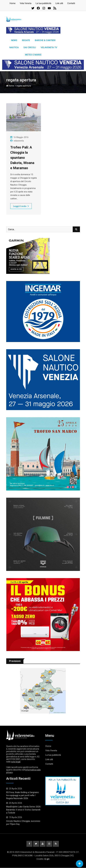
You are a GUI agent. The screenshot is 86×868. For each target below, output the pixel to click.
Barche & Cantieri (45, 40)
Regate (26, 40)
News (14, 40)
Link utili (59, 3)
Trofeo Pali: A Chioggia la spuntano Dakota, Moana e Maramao (22, 158)
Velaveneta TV (49, 48)
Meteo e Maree (33, 55)
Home (13, 3)
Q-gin (47, 859)
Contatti (71, 3)
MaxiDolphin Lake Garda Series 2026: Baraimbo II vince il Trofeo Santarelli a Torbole (24, 810)
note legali (16, 762)
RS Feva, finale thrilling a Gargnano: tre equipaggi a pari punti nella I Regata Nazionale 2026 (23, 795)
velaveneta (19, 141)
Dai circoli (30, 48)
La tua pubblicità (43, 3)
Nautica (14, 48)
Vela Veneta (26, 3)
